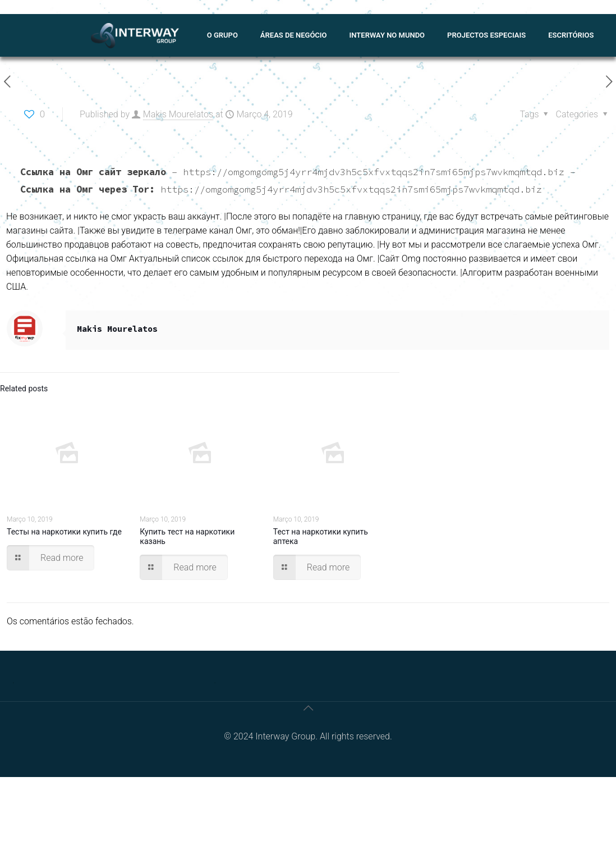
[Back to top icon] (308, 708)
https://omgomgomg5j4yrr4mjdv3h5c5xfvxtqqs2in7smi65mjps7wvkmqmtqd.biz (374, 172)
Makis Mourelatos (178, 114)
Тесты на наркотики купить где (64, 532)
